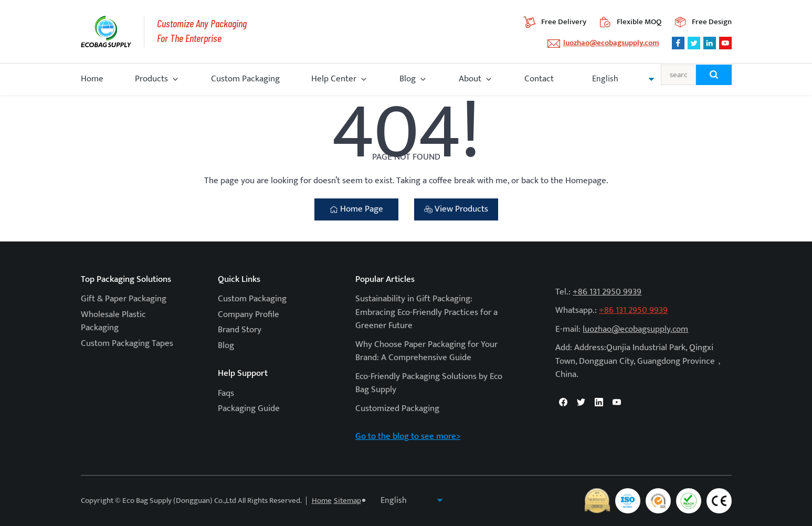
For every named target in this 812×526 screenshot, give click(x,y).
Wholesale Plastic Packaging (113, 321)
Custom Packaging (245, 79)
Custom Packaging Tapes (127, 343)
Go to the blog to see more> (408, 436)
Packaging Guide (249, 408)
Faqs (226, 393)
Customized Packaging (397, 408)
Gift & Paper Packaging (124, 299)
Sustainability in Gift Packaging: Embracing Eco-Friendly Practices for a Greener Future (426, 312)
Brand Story (240, 330)
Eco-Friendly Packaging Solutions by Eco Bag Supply (429, 383)
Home (92, 79)
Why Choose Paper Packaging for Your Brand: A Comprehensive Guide (426, 351)
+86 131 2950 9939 (607, 292)
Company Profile (249, 314)
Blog (408, 79)
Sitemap (347, 501)
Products (151, 79)
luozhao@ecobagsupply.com (611, 43)
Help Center (334, 79)
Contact (539, 79)
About (470, 79)
